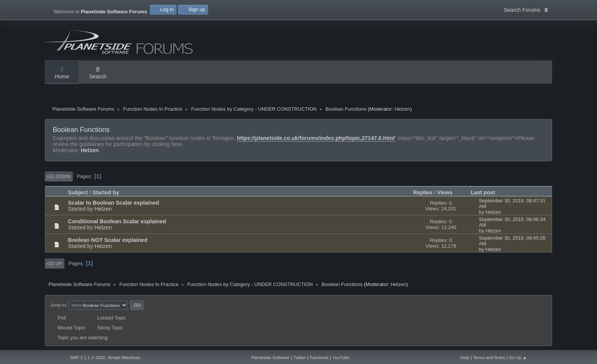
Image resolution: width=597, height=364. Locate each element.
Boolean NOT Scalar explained (108, 240)
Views (445, 192)
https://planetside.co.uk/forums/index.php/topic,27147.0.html (316, 138)
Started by (106, 192)
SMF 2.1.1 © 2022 (88, 358)
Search (98, 73)
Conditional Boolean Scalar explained (117, 221)
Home (62, 73)
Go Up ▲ (518, 358)
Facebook (319, 358)
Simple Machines (124, 358)
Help (465, 358)
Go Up (55, 264)
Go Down (59, 176)
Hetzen (402, 109)
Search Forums (526, 9)
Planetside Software (270, 358)
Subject (78, 192)
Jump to (58, 305)
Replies (423, 192)
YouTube (341, 358)
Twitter (299, 358)
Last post (486, 192)
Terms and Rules (489, 358)
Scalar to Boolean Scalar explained (114, 203)
